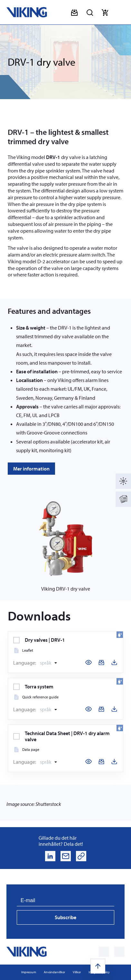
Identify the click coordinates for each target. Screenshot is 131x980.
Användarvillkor (54, 972)
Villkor (77, 972)
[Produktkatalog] (123, 481)
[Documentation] (123, 499)
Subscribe (65, 917)
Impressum (29, 972)
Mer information (31, 469)
